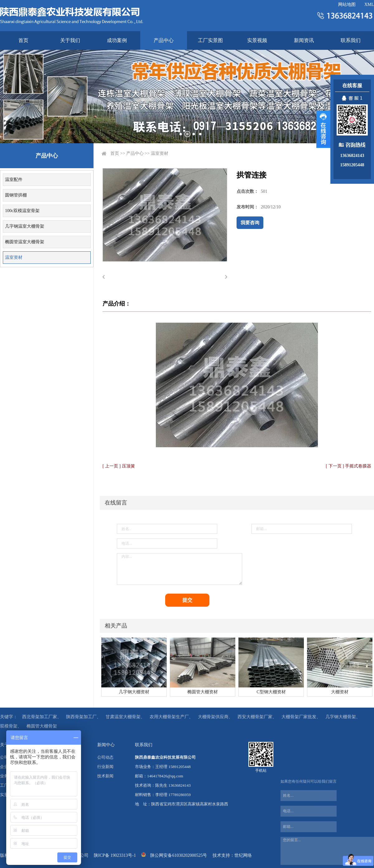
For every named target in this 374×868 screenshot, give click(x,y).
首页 (23, 40)
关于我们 (70, 40)
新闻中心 (106, 745)
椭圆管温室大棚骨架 (25, 242)
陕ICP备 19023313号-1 (115, 855)
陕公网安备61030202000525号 (179, 855)
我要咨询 (250, 223)
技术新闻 (105, 776)
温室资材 (14, 257)
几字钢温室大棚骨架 (25, 226)
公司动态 (105, 757)
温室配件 (14, 180)
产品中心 (164, 40)
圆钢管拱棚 (16, 195)
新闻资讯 (304, 40)
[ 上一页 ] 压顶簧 (119, 466)
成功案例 (117, 40)
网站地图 (347, 5)
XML (369, 5)
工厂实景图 (210, 40)
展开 (323, 129)
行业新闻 (105, 767)
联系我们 (351, 40)
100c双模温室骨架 (22, 211)
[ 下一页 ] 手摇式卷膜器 (348, 466)
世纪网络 (243, 855)
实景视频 (257, 40)
